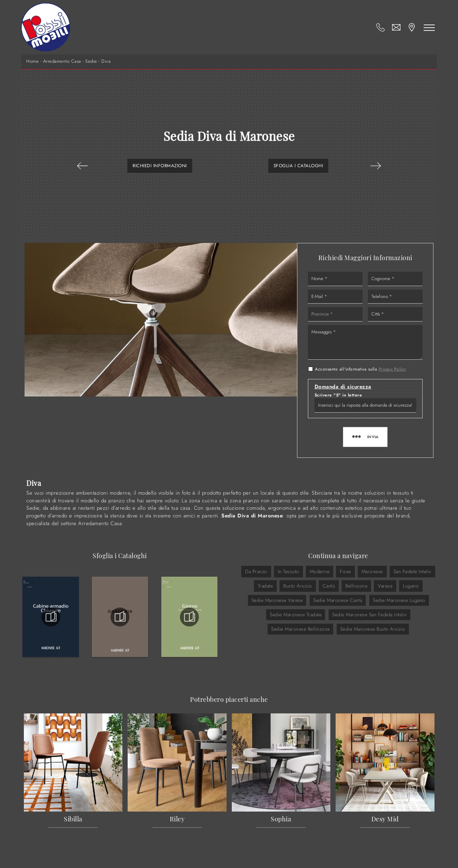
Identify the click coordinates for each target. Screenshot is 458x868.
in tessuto (288, 571)
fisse (345, 571)
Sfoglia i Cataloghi (298, 166)
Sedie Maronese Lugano (399, 600)
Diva (106, 61)
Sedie (91, 61)
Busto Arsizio (298, 586)
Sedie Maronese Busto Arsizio (373, 629)
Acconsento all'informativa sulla (361, 369)
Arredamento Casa (62, 61)
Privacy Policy (392, 369)
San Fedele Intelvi (412, 571)
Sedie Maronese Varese (277, 600)
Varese (385, 586)
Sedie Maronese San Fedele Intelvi (369, 615)
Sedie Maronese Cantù (338, 600)
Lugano (411, 586)
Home (32, 61)
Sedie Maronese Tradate (296, 615)
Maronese (372, 571)
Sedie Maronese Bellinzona (300, 629)
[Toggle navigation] (429, 27)
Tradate (265, 586)
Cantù (329, 586)
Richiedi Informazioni (160, 166)
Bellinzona (356, 586)
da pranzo (256, 571)
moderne (320, 571)
